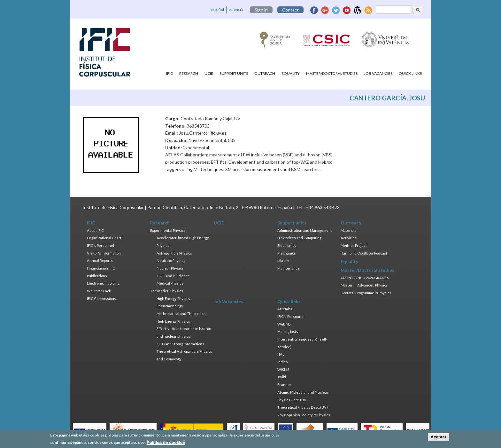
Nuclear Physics (170, 268)
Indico (282, 362)
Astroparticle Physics (174, 253)
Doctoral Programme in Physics (366, 293)
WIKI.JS (283, 369)
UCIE (209, 73)
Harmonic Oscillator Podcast (364, 253)
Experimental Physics (168, 230)
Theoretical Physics (167, 291)
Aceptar (439, 437)
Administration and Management (305, 230)
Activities (349, 238)
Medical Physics (170, 283)
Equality (291, 73)
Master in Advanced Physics (364, 285)
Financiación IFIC (101, 268)
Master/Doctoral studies (332, 73)
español (217, 9)
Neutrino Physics (171, 260)
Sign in (261, 10)
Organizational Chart (104, 238)
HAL (281, 354)
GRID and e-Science (173, 276)
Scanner (284, 385)
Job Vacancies (378, 73)
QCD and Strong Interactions (180, 344)
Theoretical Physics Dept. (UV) (303, 407)
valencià (236, 9)
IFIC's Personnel (100, 245)
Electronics (287, 245)
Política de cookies (166, 442)
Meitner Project (354, 245)
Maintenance (289, 268)
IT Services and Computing (299, 238)
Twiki (282, 377)
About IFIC (95, 230)
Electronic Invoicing (103, 283)
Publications (97, 276)
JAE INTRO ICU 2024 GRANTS (365, 278)
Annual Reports (100, 260)
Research (189, 73)
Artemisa (285, 309)
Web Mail (285, 324)
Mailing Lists (288, 331)
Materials (349, 230)
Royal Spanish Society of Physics (304, 415)
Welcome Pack (99, 291)
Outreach (265, 73)
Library (283, 260)
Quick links (410, 73)
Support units (234, 73)
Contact (290, 10)
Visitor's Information (104, 253)
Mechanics (287, 253)
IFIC (170, 73)
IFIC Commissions (101, 299)
